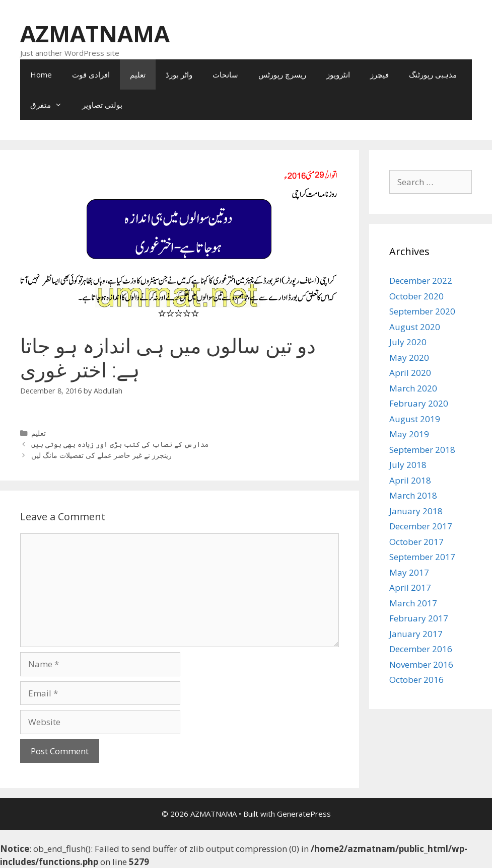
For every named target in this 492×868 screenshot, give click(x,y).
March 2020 (413, 388)
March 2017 (413, 603)
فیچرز (379, 74)
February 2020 (419, 403)
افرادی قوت (91, 74)
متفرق (51, 105)
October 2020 (416, 296)
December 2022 (421, 281)
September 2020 (422, 311)
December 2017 (421, 526)
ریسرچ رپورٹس (282, 74)
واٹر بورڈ (179, 74)
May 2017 (409, 572)
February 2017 (419, 618)
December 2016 (421, 649)
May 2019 (409, 434)
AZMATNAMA (95, 33)
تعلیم (138, 74)
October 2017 (416, 542)
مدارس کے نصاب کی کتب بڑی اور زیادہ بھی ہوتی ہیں (120, 444)
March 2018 (413, 495)
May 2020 (409, 358)
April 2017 (410, 587)
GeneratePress (304, 814)
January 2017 (416, 634)
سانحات (225, 74)
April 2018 (410, 480)
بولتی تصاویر (102, 105)
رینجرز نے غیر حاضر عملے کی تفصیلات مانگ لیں (101, 455)
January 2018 (416, 511)
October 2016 (416, 680)
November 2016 (421, 664)
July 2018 (408, 465)
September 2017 (422, 557)
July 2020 (408, 342)
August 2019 (415, 419)
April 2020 (410, 373)
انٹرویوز (338, 74)
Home (41, 74)
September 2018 (422, 450)
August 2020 (415, 327)
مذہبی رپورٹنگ (433, 74)
